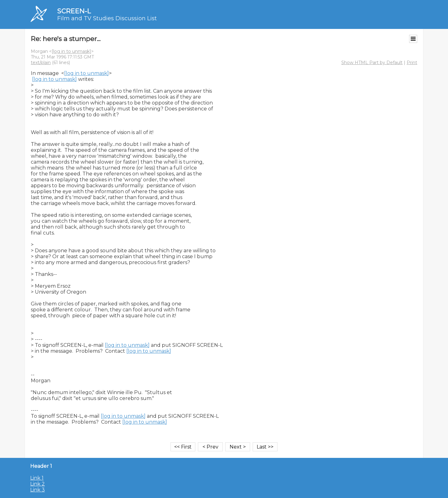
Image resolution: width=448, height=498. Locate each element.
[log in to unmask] (71, 51)
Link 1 (37, 478)
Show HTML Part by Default (372, 63)
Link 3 (37, 490)
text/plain (41, 63)
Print (412, 63)
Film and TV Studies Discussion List (107, 18)
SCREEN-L (74, 11)
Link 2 (37, 484)
